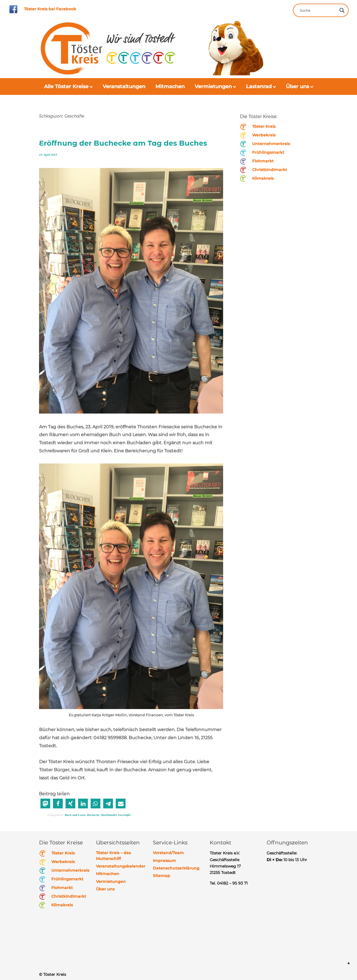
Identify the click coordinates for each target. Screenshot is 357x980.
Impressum (164, 861)
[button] (45, 804)
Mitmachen (170, 86)
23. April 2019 (48, 155)
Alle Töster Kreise (66, 86)
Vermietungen (213, 86)
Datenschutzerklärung (176, 868)
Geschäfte (124, 815)
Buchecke (93, 815)
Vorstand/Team (168, 853)
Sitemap (161, 876)
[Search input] (318, 10)
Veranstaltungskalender (121, 866)
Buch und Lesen (75, 815)
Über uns (297, 86)
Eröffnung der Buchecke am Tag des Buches (124, 143)
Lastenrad (259, 86)
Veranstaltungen (124, 86)
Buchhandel (109, 815)
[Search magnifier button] (342, 10)
